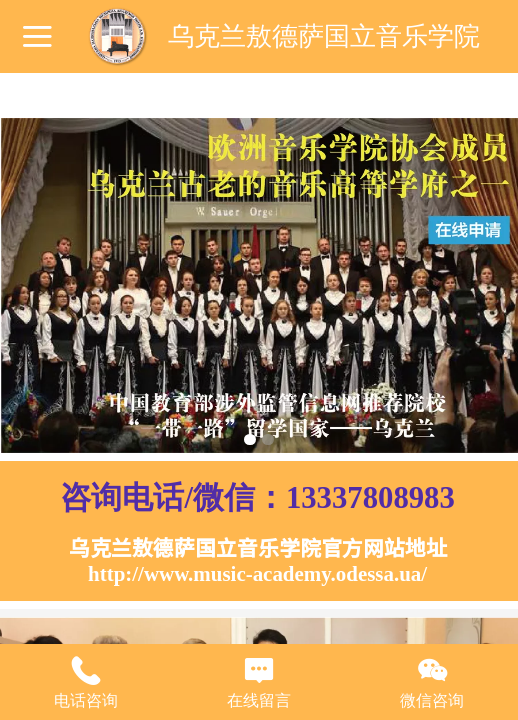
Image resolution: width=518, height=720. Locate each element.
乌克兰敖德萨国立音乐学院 (324, 36)
